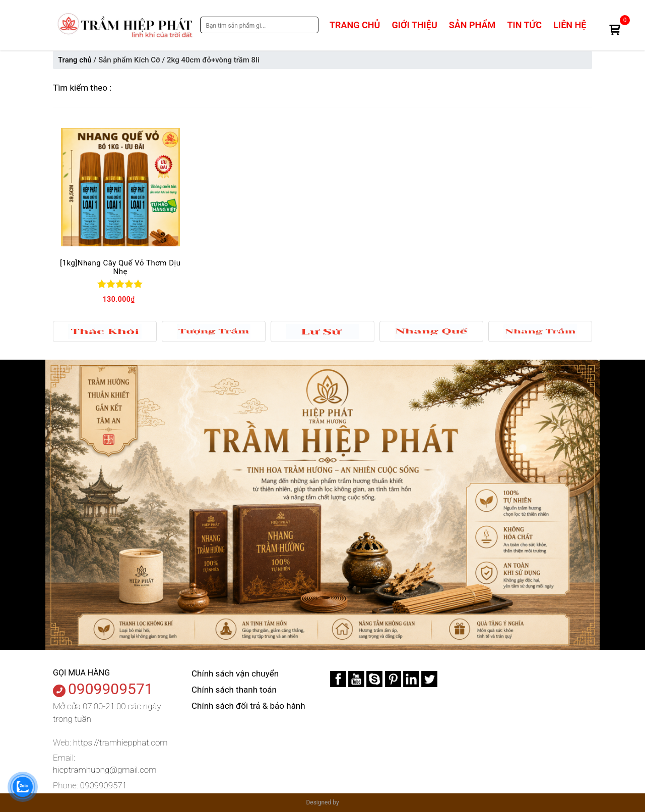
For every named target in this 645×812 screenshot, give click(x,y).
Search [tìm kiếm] (308, 25)
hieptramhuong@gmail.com (105, 770)
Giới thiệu (415, 25)
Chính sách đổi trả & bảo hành (248, 706)
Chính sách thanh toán (234, 690)
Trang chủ (355, 25)
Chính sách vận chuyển (235, 673)
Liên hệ (570, 25)
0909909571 (111, 689)
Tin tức (524, 25)
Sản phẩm (472, 25)
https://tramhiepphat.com (120, 742)
